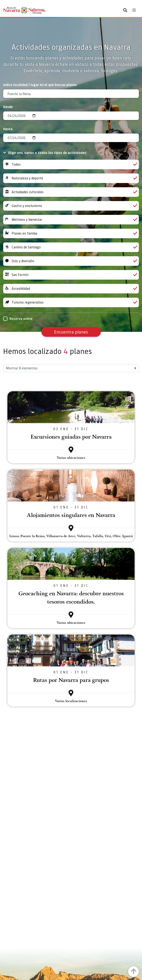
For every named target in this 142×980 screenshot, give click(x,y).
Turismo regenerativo (71, 302)
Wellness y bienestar (71, 220)
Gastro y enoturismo (71, 206)
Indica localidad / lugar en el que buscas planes (40, 85)
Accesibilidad (71, 289)
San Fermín (71, 275)
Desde (8, 107)
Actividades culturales (71, 192)
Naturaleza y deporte (71, 178)
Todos (71, 164)
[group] (71, 164)
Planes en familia (71, 233)
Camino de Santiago (71, 247)
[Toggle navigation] (134, 10)
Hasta (8, 129)
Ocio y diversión (71, 261)
